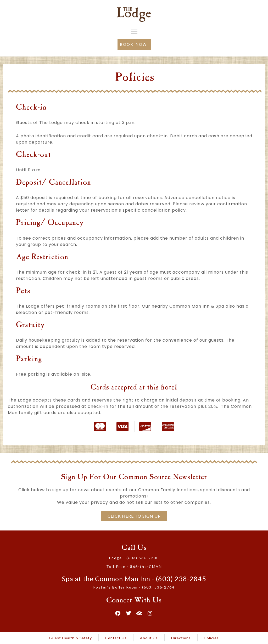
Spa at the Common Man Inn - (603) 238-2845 (134, 579)
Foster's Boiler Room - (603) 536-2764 (134, 587)
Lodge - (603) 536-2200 (134, 558)
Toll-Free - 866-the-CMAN (134, 566)
